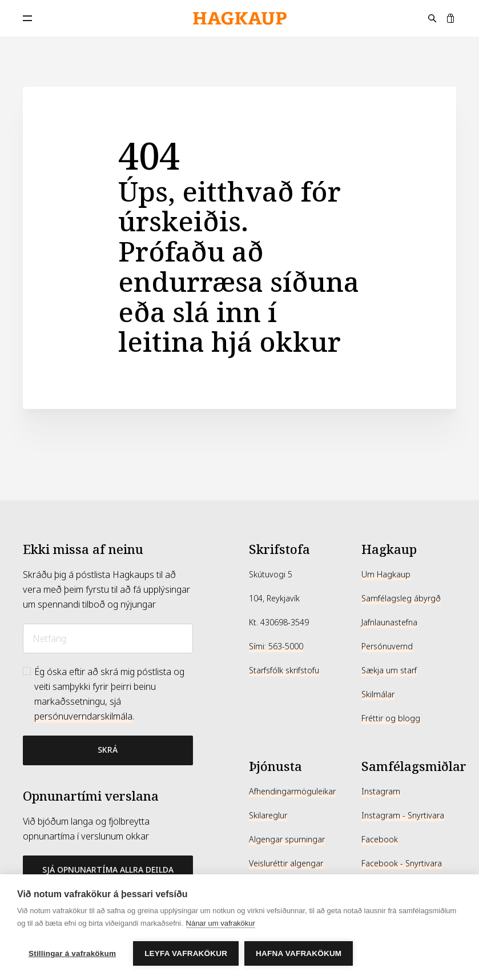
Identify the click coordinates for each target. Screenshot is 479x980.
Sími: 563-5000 (276, 646)
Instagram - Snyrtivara (403, 816)
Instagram (381, 792)
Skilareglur (268, 816)
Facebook (380, 840)
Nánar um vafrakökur (221, 923)
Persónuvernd (387, 646)
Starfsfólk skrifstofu (284, 670)
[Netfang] (108, 638)
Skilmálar (378, 694)
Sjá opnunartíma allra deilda (108, 870)
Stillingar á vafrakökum (72, 953)
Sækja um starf (389, 670)
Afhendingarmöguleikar (292, 792)
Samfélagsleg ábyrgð (401, 599)
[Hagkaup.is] (240, 19)
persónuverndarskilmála (83, 716)
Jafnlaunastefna (389, 622)
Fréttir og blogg (391, 718)
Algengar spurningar (287, 840)
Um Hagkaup (386, 575)
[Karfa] (450, 18)
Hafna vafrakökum (299, 953)
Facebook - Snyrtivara (402, 863)
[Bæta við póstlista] (108, 750)
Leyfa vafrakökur (186, 953)
